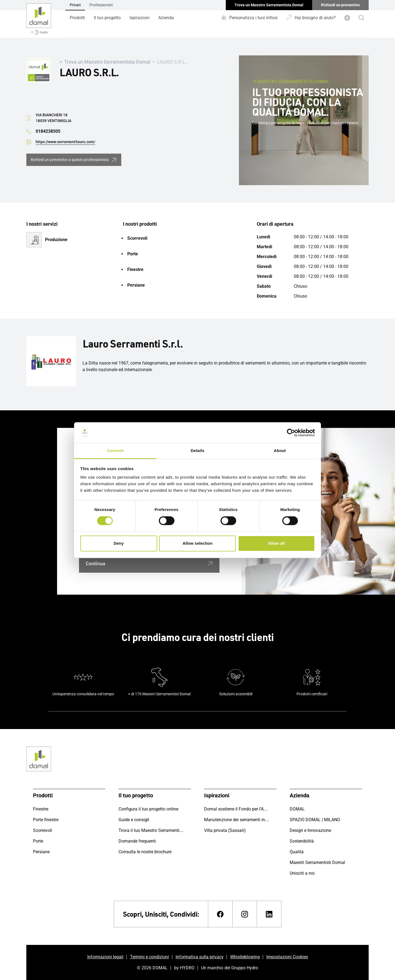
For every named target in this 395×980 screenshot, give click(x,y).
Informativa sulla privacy (200, 957)
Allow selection (197, 543)
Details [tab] (198, 451)
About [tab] (280, 451)
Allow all (276, 543)
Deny (119, 543)
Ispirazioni (139, 18)
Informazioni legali (105, 957)
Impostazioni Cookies (287, 957)
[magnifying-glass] (362, 18)
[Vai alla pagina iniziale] (39, 19)
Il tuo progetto (107, 18)
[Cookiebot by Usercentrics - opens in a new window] (291, 433)
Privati (75, 5)
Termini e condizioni (149, 957)
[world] (347, 18)
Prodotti (77, 18)
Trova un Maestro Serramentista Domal (107, 62)
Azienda (166, 18)
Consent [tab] (115, 451)
